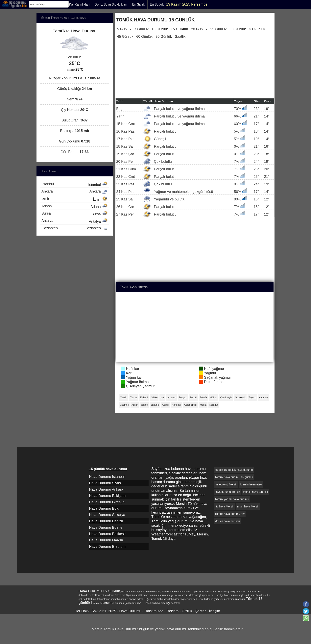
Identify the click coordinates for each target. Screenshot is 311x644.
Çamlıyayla (226, 398)
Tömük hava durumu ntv (230, 514)
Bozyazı (183, 398)
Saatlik (180, 37)
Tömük (204, 398)
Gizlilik (187, 611)
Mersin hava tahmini (255, 492)
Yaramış (155, 405)
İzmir (75, 199)
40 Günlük (257, 29)
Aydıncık (264, 398)
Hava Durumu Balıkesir (107, 534)
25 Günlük (218, 29)
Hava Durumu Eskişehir (108, 496)
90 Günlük (164, 37)
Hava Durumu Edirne (106, 528)
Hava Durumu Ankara (106, 489)
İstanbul (75, 184)
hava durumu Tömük (227, 492)
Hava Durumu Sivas (105, 483)
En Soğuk (157, 4)
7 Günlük (141, 29)
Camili (166, 405)
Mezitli (194, 398)
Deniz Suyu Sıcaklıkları (111, 4)
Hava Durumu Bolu (104, 508)
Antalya (75, 221)
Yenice (144, 405)
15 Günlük (179, 29)
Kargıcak (177, 405)
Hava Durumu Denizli (106, 521)
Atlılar (135, 405)
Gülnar (214, 398)
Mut (162, 398)
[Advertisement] (195, 70)
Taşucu (252, 398)
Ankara (75, 191)
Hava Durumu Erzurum (107, 547)
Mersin (124, 398)
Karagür (214, 405)
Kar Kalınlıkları (79, 4)
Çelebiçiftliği (191, 405)
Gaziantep (75, 228)
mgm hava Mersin (248, 506)
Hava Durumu (130, 611)
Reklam (172, 611)
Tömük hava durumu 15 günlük (234, 477)
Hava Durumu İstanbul (107, 477)
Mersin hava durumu (227, 521)
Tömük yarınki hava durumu (232, 499)
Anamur (172, 398)
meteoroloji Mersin (226, 484)
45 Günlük (125, 37)
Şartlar (200, 611)
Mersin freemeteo (251, 484)
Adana (75, 206)
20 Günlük (199, 29)
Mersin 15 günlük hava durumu (234, 470)
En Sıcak (139, 4)
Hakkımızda (154, 611)
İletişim (214, 611)
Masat (203, 405)
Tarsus (134, 398)
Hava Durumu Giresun (107, 502)
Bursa (75, 214)
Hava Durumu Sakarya (107, 515)
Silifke (154, 398)
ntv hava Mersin (224, 506)
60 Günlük (144, 37)
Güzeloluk (240, 398)
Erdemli (144, 398)
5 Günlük (124, 29)
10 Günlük (160, 29)
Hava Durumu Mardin (106, 540)
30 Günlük (238, 29)
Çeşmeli (124, 405)
